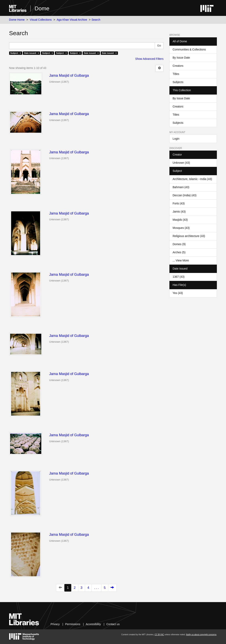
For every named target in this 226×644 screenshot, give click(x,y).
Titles (176, 74)
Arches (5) (179, 252)
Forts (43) (179, 203)
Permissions (73, 624)
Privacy (55, 624)
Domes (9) (179, 244)
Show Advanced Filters (149, 59)
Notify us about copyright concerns (201, 635)
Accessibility (93, 624)
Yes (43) (178, 293)
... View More (181, 260)
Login (176, 139)
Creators (178, 66)
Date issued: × (32, 53)
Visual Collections (41, 20)
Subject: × (16, 53)
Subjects (178, 82)
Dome (42, 8)
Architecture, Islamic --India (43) (192, 179)
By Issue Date (181, 58)
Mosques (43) (181, 228)
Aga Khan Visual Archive (72, 20)
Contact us (113, 624)
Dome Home (17, 20)
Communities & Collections (189, 49)
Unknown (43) (181, 163)
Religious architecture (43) (189, 236)
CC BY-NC (159, 635)
